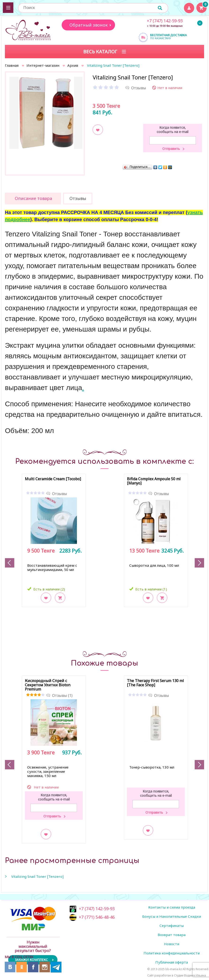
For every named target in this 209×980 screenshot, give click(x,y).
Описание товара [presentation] (33, 198)
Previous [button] (10, 563)
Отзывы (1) (62, 695)
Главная (12, 65)
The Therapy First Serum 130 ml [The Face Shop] (155, 683)
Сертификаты (172, 925)
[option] (45, 111)
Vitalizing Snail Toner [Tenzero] (37, 876)
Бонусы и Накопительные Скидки (172, 916)
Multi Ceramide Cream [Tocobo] (53, 479)
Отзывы (60, 494)
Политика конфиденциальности (172, 953)
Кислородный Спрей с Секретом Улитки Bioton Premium (48, 685)
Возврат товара (172, 935)
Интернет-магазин (43, 65)
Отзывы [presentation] (78, 198)
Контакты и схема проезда (172, 907)
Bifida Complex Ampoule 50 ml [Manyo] (154, 481)
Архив (73, 65)
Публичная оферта (172, 962)
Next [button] (199, 563)
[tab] (33, 199)
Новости (172, 944)
